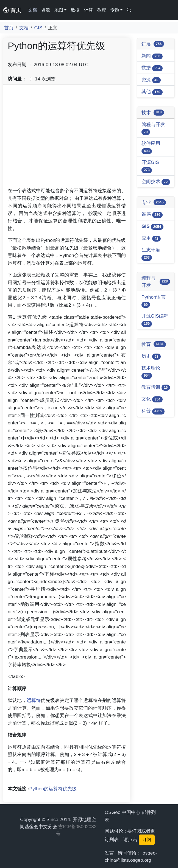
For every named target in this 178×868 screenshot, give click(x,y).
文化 (152, 399)
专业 (154, 202)
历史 (151, 356)
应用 (151, 238)
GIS (38, 28)
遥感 (152, 215)
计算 (88, 10)
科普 (153, 411)
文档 (32, 10)
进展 (153, 44)
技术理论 (151, 372)
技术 (153, 113)
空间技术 (156, 182)
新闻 (152, 56)
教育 (154, 344)
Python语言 (154, 301)
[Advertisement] (67, 138)
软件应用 (151, 147)
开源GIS (150, 166)
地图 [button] (59, 10)
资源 (46, 10)
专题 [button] (115, 10)
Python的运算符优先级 (53, 789)
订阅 (147, 840)
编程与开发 (153, 128)
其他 (152, 92)
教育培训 (156, 387)
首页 (12, 10)
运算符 (34, 700)
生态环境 (151, 254)
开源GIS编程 (155, 320)
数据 (75, 10)
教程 (102, 10)
